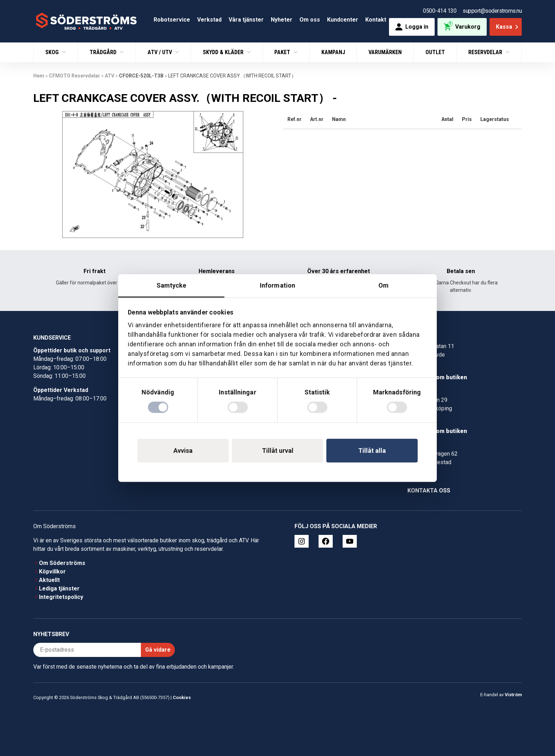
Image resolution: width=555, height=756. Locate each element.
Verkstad (209, 20)
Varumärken (385, 52)
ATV (110, 76)
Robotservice (172, 20)
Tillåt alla (372, 451)
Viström (513, 695)
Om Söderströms (62, 563)
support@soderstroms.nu (492, 11)
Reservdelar (486, 52)
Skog (53, 52)
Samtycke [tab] (171, 285)
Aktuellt (49, 580)
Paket (283, 52)
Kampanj (333, 52)
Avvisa (183, 451)
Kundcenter (343, 20)
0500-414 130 (440, 11)
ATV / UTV (161, 52)
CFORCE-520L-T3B (141, 76)
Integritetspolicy (61, 597)
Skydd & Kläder (224, 52)
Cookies (182, 697)
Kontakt (376, 20)
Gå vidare (158, 650)
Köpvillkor (52, 572)
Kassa (508, 27)
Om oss (310, 20)
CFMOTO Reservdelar (75, 76)
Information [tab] (277, 285)
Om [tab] (384, 285)
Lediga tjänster (59, 588)
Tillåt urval (278, 451)
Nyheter (282, 20)
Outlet (435, 52)
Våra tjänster (246, 20)
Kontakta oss (429, 490)
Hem (39, 76)
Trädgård (104, 52)
